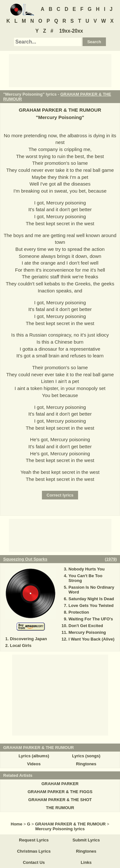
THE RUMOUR (60, 808)
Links (86, 862)
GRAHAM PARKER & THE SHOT (60, 800)
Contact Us (34, 862)
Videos (34, 764)
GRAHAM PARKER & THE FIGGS (60, 792)
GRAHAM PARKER (60, 784)
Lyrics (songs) (86, 756)
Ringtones (86, 764)
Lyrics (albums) (34, 756)
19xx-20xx (71, 31)
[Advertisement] (60, 70)
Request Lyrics (34, 840)
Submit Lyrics (86, 840)
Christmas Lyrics (34, 851)
